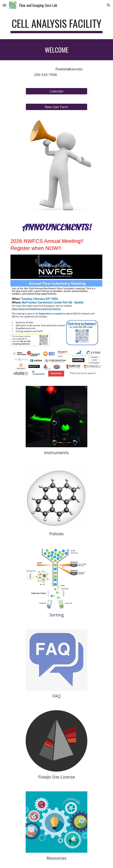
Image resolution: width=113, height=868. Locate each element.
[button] (4, 5)
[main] (56, 25)
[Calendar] (56, 91)
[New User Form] (56, 107)
